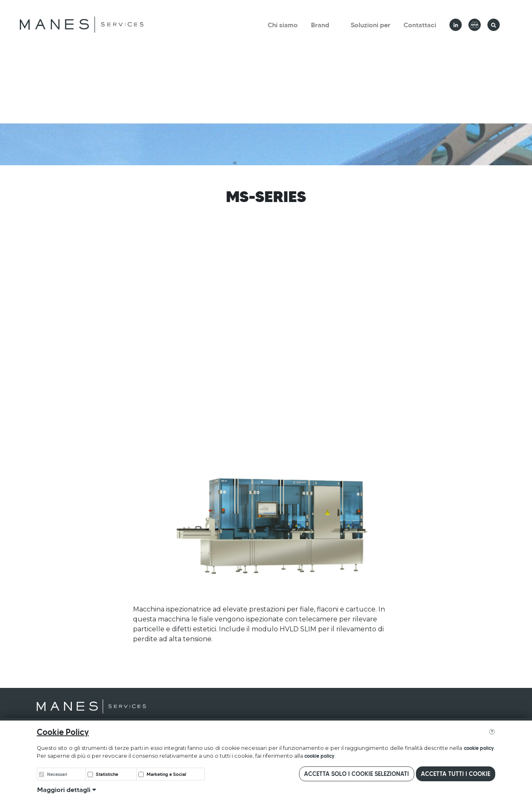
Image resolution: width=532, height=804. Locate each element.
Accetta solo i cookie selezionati (356, 774)
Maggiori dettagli (67, 790)
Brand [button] (320, 25)
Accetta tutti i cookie (456, 774)
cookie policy (479, 748)
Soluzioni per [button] (370, 25)
